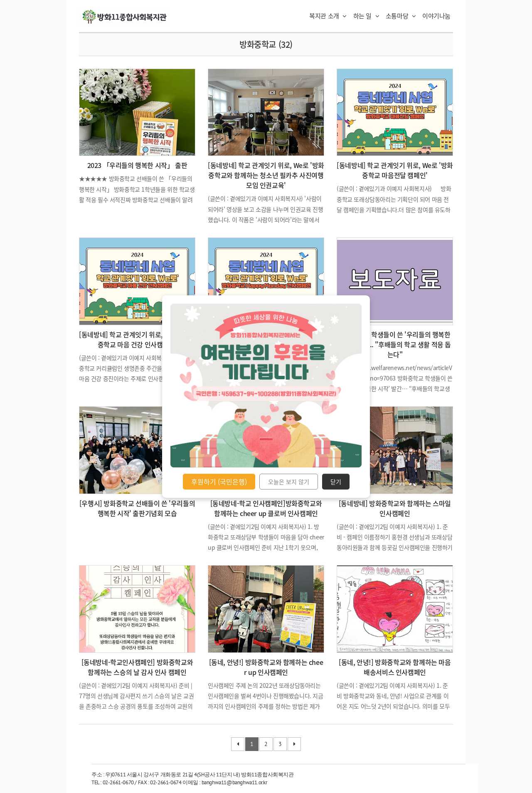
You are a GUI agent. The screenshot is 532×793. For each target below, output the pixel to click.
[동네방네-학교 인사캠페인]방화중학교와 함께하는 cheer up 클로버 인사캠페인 (266, 508)
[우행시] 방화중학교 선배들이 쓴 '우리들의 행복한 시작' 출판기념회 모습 (137, 508)
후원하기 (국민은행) (219, 482)
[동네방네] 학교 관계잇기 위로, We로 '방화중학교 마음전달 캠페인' (395, 170)
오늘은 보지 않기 (289, 482)
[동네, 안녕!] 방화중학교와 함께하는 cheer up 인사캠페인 (266, 667)
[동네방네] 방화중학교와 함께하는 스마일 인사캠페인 (395, 508)
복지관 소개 (328, 16)
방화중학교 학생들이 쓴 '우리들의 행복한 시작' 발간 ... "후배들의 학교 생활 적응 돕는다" (395, 344)
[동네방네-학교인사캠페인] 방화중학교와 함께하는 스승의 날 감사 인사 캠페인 (137, 667)
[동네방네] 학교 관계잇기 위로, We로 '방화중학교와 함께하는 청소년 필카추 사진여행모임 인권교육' (266, 175)
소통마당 (401, 16)
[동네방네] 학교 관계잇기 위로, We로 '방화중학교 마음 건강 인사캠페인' (137, 339)
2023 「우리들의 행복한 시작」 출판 (137, 165)
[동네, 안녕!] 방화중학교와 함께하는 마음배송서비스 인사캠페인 (395, 667)
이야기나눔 (436, 16)
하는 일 (366, 16)
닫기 (336, 482)
